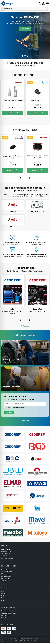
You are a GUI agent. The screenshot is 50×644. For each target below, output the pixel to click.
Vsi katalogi (25, 327)
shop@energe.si (9, 560)
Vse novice (25, 422)
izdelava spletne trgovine (21, 642)
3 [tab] (28, 56)
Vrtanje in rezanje (7, 573)
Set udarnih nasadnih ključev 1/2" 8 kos (37, 157)
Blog (3, 597)
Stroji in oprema (6, 575)
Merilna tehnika (6, 580)
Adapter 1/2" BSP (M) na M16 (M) (13, 158)
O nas (3, 593)
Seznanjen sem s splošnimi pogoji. (16, 409)
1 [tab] (22, 56)
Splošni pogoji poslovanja (9, 614)
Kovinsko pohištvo (7, 577)
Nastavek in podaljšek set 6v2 (13, 100)
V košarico (13, 113)
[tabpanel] (25, 35)
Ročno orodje (5, 571)
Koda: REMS (25, 29)
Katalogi (4, 595)
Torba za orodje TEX (38, 101)
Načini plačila (5, 617)
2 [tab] (25, 56)
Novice (3, 599)
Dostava (4, 619)
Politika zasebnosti (7, 612)
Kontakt (4, 601)
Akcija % (4, 582)
